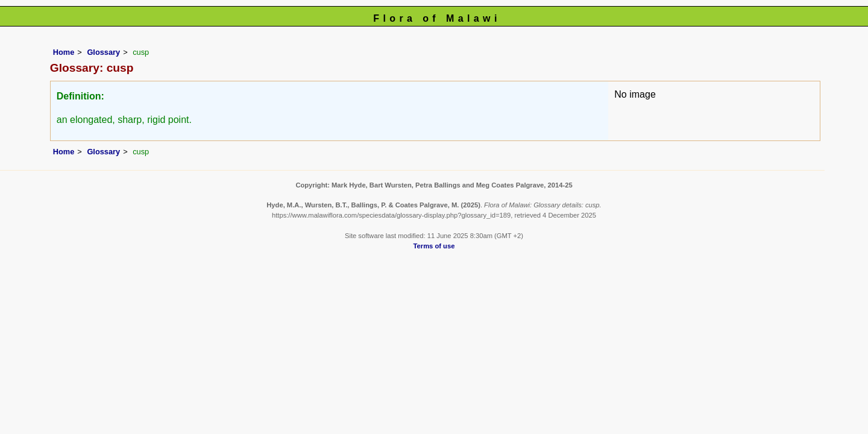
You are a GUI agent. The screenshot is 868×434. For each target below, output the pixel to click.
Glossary (103, 52)
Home (64, 52)
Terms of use (434, 246)
